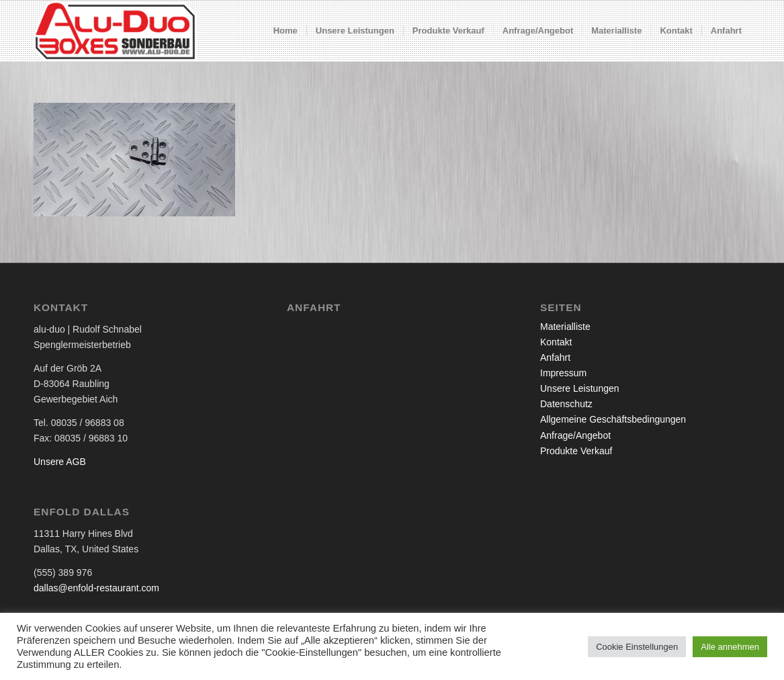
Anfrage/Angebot (575, 435)
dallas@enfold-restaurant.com (96, 588)
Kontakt (556, 342)
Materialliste (565, 327)
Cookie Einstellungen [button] (637, 647)
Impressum (563, 373)
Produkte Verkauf (576, 451)
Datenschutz (566, 404)
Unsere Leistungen (580, 388)
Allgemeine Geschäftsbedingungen (613, 419)
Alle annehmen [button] (730, 647)
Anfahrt (555, 357)
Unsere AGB (60, 462)
